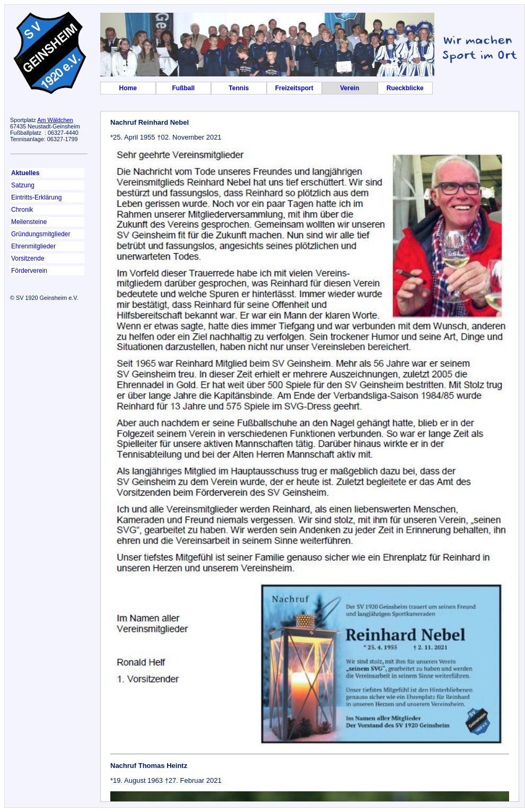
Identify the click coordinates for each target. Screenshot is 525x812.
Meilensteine (29, 222)
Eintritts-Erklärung (36, 197)
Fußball (183, 88)
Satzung (23, 185)
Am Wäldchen (55, 120)
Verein (349, 88)
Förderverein (29, 271)
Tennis (239, 88)
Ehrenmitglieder (33, 246)
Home (128, 88)
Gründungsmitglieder (41, 234)
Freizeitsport (294, 88)
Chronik (22, 210)
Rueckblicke (405, 88)
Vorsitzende (28, 258)
